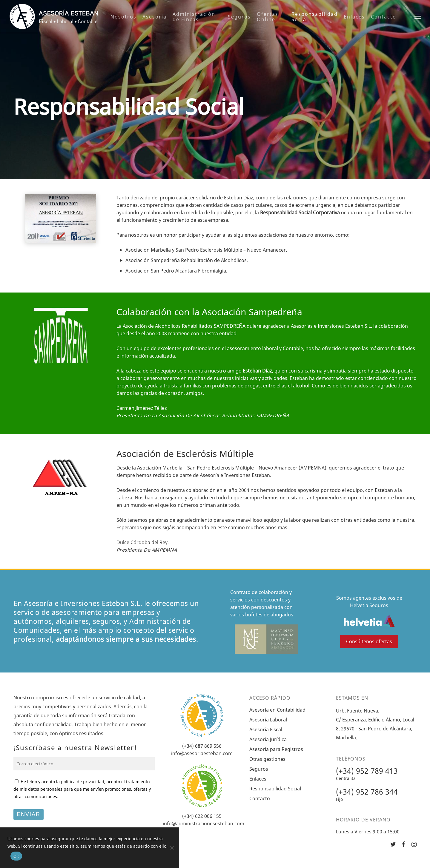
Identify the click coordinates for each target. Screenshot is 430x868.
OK (16, 856)
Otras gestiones (267, 759)
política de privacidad (83, 782)
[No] (172, 848)
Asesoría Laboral (268, 720)
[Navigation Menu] (418, 16)
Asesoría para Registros (276, 749)
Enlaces (258, 779)
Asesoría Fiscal (266, 730)
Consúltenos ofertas (369, 641)
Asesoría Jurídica (268, 739)
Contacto (260, 798)
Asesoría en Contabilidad (277, 710)
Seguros (259, 769)
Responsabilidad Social (275, 789)
